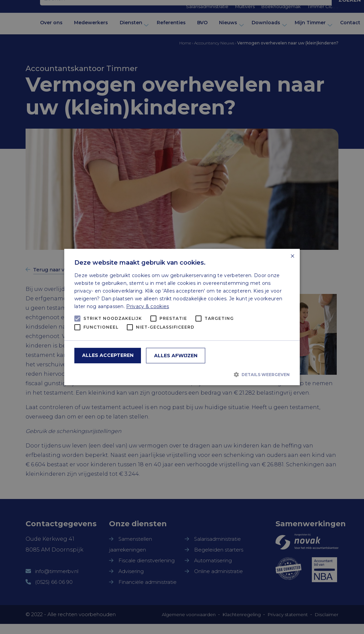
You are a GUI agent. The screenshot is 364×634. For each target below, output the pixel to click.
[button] (182, 374)
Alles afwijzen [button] (176, 356)
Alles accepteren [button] (108, 355)
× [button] (292, 256)
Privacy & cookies (148, 306)
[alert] (182, 317)
